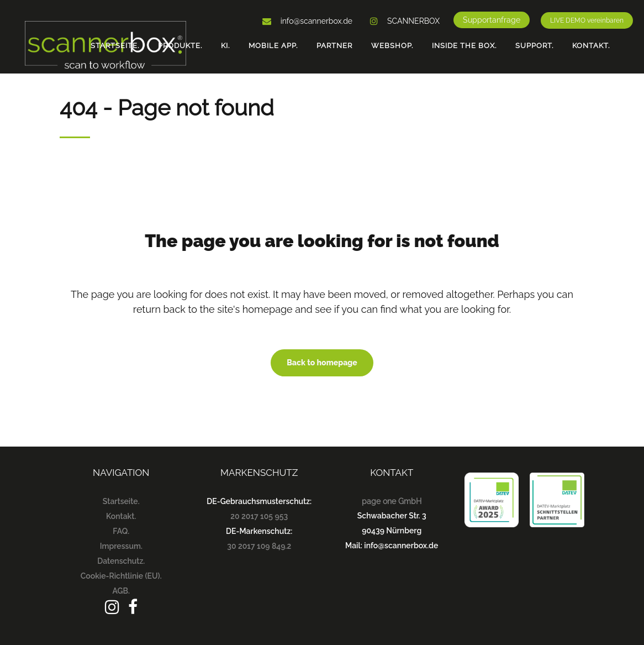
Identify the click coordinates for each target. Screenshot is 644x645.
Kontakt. (121, 516)
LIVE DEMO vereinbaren (587, 20)
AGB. (121, 591)
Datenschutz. (121, 561)
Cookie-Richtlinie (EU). (121, 576)
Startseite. (121, 501)
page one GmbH (392, 501)
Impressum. (121, 546)
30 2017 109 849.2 (259, 546)
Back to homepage (322, 363)
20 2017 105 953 (259, 516)
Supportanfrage (492, 20)
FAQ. (121, 531)
